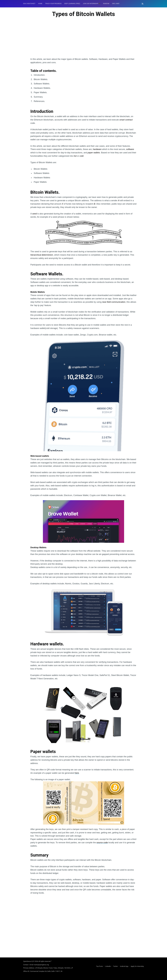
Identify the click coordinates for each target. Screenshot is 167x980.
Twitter (115, 966)
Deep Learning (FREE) (72, 4)
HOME (40, 4)
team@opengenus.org (42, 965)
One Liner (116, 4)
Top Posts (99, 966)
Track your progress (53, 4)
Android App (124, 966)
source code (102, 843)
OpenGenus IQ (28, 961)
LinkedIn (108, 966)
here (77, 773)
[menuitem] (29, 4)
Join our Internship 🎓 (92, 4)
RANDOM (106, 4)
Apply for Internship (137, 966)
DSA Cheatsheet (29, 4)
